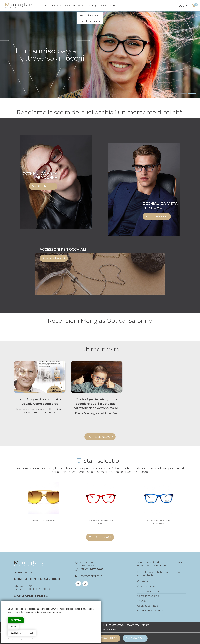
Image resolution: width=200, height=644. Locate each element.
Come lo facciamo (148, 596)
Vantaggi (93, 6)
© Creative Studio (107, 630)
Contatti (115, 6)
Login (183, 6)
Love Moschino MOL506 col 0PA (30, 522)
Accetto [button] (16, 620)
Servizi (81, 6)
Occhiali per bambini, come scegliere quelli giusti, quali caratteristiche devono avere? (97, 404)
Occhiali (57, 6)
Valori (104, 6)
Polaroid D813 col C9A (145, 522)
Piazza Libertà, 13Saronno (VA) (87, 564)
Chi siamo (44, 6)
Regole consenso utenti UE (28, 639)
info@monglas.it (91, 576)
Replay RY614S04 (87, 520)
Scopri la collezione (42, 186)
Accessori (70, 6)
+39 (92, 569)
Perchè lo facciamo (149, 591)
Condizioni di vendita (150, 611)
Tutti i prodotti (99, 537)
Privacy (142, 601)
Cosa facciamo (146, 586)
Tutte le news (99, 437)
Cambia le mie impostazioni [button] (22, 633)
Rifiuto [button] (13, 627)
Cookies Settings (148, 606)
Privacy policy (12, 639)
